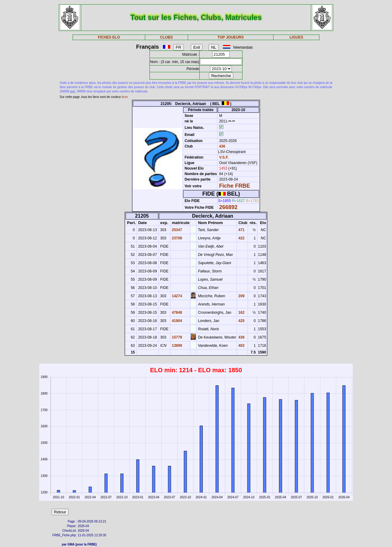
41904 (177, 321)
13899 (177, 346)
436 (222, 146)
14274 (177, 296)
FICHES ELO (109, 37)
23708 (177, 238)
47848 (177, 313)
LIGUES (296, 37)
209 (241, 296)
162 (241, 313)
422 (241, 238)
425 (241, 321)
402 (241, 346)
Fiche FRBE (234, 186)
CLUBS (166, 37)
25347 (177, 230)
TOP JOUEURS (231, 37)
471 (241, 230)
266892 (228, 207)
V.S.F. (224, 157)
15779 (177, 337)
